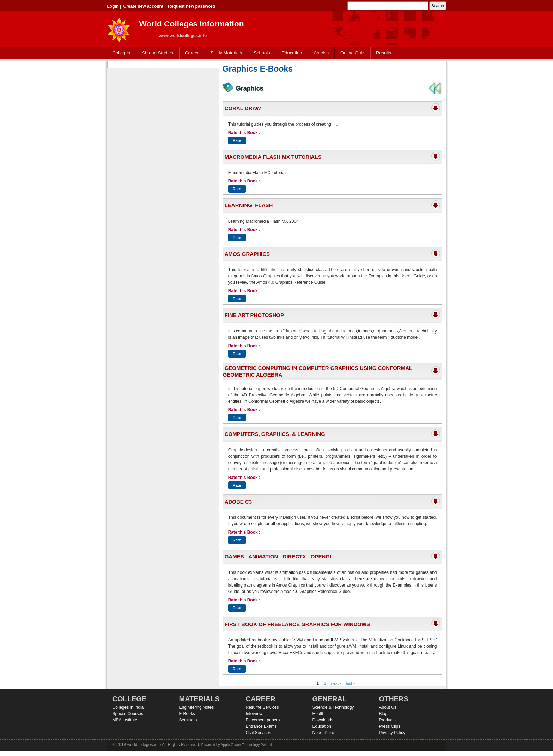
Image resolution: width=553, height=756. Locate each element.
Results (384, 53)
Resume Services (262, 707)
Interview (254, 714)
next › (336, 683)
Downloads (323, 720)
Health (319, 714)
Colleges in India (128, 707)
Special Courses (128, 714)
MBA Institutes (126, 720)
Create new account (143, 6)
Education (290, 53)
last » (351, 683)
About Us (388, 707)
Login (113, 6)
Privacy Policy (392, 733)
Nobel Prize (323, 733)
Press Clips (390, 726)
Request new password (191, 6)
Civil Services (259, 733)
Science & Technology (333, 707)
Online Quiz (352, 53)
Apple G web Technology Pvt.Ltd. (247, 745)
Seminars (188, 720)
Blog (383, 714)
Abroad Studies (156, 53)
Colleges (120, 53)
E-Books (187, 714)
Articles (321, 53)
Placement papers (263, 720)
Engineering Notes (197, 707)
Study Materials (225, 53)
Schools (260, 53)
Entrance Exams (261, 726)
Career (190, 53)
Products (387, 720)
